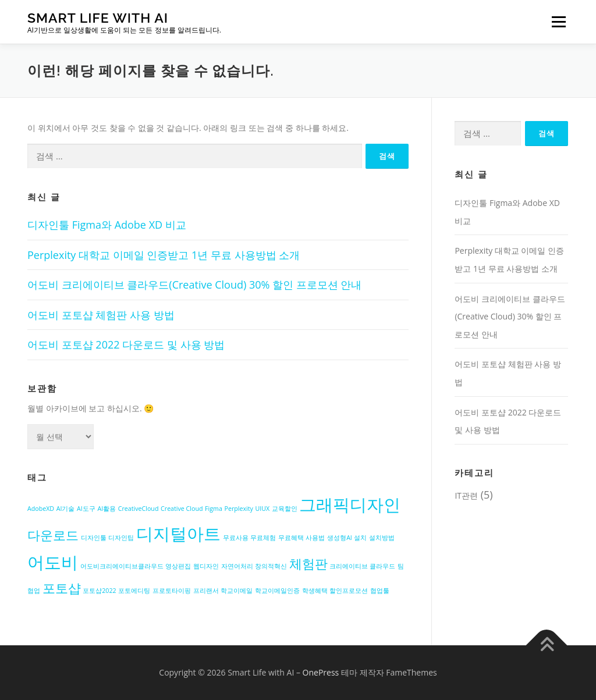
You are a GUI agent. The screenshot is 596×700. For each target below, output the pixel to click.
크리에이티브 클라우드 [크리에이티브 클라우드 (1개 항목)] (362, 566)
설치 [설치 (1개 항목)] (360, 538)
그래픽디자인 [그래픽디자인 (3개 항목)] (350, 504)
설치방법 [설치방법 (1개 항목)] (382, 538)
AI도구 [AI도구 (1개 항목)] (86, 509)
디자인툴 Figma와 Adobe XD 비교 (107, 225)
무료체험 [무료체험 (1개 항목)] (263, 538)
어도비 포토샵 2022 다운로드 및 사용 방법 (126, 344)
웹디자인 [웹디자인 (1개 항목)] (206, 566)
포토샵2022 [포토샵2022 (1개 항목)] (99, 591)
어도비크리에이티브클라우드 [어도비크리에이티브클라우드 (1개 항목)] (122, 566)
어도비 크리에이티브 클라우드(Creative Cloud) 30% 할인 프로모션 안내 (194, 285)
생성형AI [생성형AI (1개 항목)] (340, 538)
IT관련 (466, 495)
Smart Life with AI (98, 18)
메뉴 (557, 22)
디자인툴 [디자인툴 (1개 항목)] (94, 538)
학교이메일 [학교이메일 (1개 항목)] (237, 591)
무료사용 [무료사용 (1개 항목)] (236, 538)
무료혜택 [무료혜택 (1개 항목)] (291, 538)
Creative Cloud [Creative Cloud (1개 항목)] (182, 509)
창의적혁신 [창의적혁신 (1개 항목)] (271, 566)
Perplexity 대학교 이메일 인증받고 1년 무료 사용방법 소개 (164, 255)
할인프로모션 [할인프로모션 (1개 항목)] (349, 591)
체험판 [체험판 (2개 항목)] (308, 564)
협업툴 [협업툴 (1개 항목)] (380, 591)
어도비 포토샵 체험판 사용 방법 (101, 315)
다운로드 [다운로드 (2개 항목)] (53, 535)
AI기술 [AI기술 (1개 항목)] (66, 509)
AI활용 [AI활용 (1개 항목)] (107, 509)
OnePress (321, 672)
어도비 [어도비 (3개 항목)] (53, 562)
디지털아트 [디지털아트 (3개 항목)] (178, 534)
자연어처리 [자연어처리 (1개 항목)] (237, 566)
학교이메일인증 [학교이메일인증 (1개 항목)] (277, 591)
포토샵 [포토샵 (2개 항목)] (62, 588)
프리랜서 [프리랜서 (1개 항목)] (206, 591)
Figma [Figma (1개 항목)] (214, 509)
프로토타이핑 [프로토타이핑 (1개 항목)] (172, 591)
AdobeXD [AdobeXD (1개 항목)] (41, 509)
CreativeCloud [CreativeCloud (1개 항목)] (139, 509)
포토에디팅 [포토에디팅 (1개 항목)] (134, 591)
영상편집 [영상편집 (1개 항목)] (178, 566)
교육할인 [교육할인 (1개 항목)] (285, 509)
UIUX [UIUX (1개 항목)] (263, 509)
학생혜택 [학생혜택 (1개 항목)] (315, 591)
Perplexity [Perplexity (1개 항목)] (239, 509)
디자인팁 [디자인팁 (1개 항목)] (121, 538)
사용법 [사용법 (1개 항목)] (315, 538)
